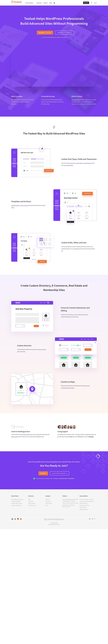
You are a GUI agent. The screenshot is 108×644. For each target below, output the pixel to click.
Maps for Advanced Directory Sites (70, 503)
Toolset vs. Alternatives (17, 505)
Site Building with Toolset (17, 500)
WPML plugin (15, 437)
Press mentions (32, 503)
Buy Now (86, 3)
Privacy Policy (49, 503)
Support (46, 3)
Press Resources (32, 505)
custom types (72, 163)
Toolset (16, 3)
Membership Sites (84, 509)
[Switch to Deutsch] (18, 519)
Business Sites (83, 507)
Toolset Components (16, 501)
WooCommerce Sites (84, 505)
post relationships (69, 166)
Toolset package (76, 100)
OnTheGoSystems (26, 435)
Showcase (39, 3)
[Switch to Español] (21, 519)
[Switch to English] (12, 519)
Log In (95, 3)
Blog (51, 3)
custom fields (79, 163)
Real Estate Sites (84, 503)
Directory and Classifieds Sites (87, 501)
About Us (48, 500)
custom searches (42, 350)
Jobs (47, 505)
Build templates (15, 206)
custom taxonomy (88, 163)
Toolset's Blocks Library (17, 503)
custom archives (24, 206)
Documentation (29, 3)
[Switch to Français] (15, 519)
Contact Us (48, 501)
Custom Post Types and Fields (87, 500)
